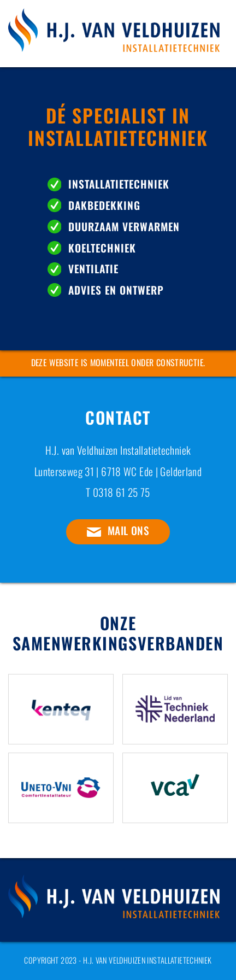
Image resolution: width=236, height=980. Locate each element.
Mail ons (128, 530)
